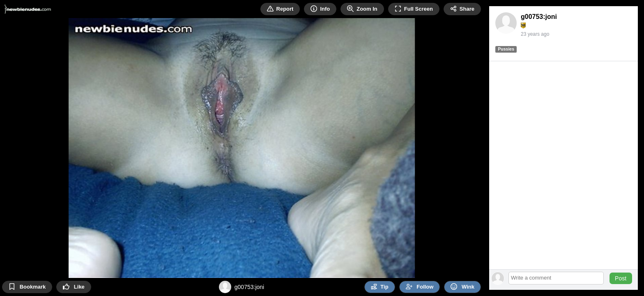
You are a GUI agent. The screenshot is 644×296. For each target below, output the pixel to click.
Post (621, 278)
